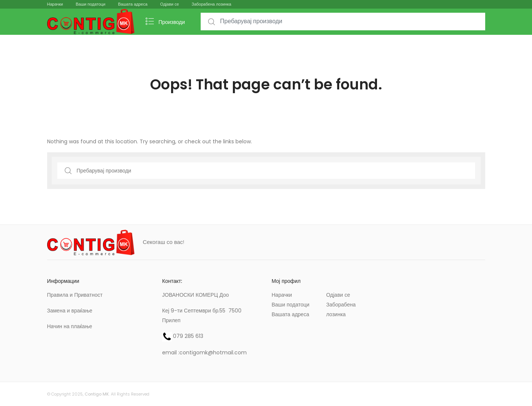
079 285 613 (188, 336)
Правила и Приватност (75, 295)
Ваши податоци (90, 4)
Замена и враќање (70, 311)
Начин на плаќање (70, 326)
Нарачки (55, 4)
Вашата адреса (133, 4)
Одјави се (170, 4)
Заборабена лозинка (212, 4)
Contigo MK (97, 394)
